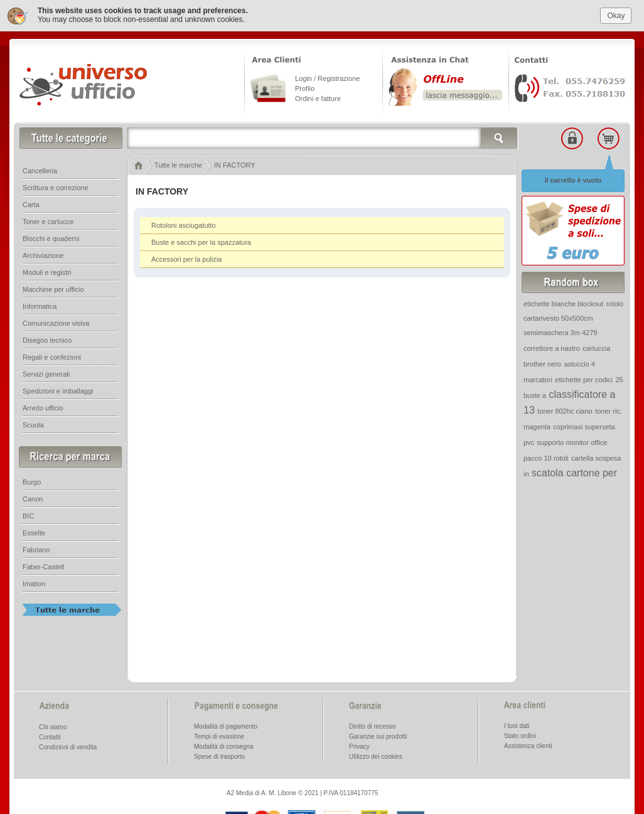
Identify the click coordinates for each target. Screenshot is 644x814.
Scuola (33, 424)
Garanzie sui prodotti (378, 735)
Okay (616, 14)
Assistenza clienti (528, 745)
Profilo (305, 87)
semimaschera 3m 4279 (560, 331)
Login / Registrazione (327, 77)
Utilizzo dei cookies (376, 755)
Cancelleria (40, 169)
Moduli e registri (47, 271)
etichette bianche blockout (563, 303)
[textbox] (323, 137)
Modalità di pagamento (226, 725)
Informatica (40, 305)
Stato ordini (520, 735)
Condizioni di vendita (68, 746)
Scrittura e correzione (56, 186)
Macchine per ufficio (53, 288)
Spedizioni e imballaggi (58, 390)
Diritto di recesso (372, 725)
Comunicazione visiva (56, 322)
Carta (31, 203)
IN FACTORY (234, 164)
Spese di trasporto (219, 755)
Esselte (34, 532)
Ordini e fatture (318, 97)
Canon (33, 498)
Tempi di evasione (219, 735)
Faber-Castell (43, 565)
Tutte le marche (178, 164)
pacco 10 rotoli (546, 457)
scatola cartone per (574, 472)
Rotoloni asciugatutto (184, 224)
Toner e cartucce (48, 220)
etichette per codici (584, 378)
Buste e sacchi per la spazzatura (201, 241)
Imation (34, 582)
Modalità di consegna (224, 745)
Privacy (359, 745)
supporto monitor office (572, 441)
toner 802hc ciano (565, 410)
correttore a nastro (552, 347)
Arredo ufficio (43, 407)
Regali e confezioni (52, 356)
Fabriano (36, 549)
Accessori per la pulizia (187, 258)
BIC (28, 515)
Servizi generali (46, 373)
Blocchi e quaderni (51, 237)
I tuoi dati (517, 725)
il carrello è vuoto (573, 179)
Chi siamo (53, 726)
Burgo (32, 481)
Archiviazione (43, 254)
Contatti (50, 736)
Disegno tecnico (47, 339)
